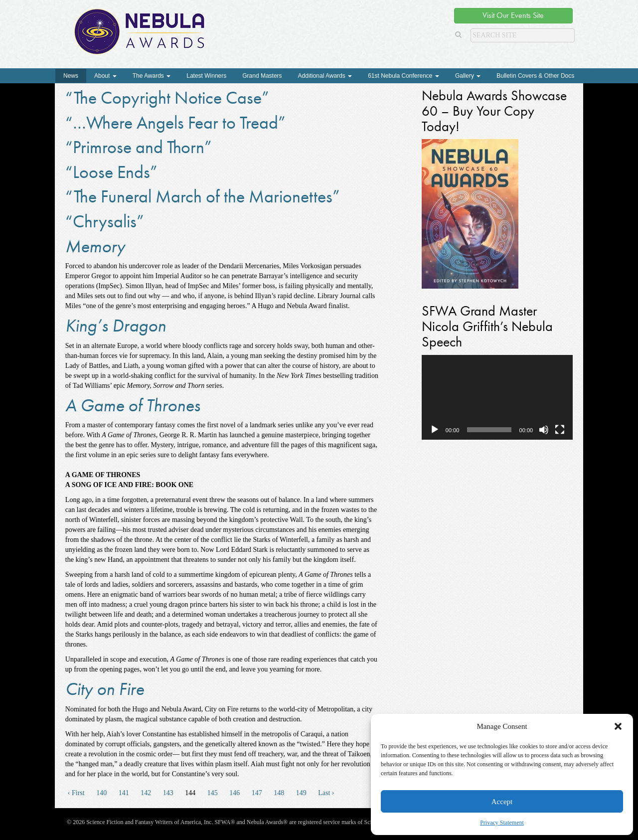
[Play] (435, 430)
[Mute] (544, 430)
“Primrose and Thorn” (139, 147)
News (71, 76)
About (105, 76)
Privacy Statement (502, 823)
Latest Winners (206, 76)
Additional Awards (325, 76)
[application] (497, 398)
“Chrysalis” (105, 221)
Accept (502, 802)
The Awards (152, 76)
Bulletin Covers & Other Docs (535, 76)
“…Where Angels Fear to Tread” (175, 123)
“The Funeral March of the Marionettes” (203, 196)
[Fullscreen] (560, 430)
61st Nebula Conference (403, 76)
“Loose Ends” (111, 172)
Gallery (468, 76)
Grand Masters (262, 76)
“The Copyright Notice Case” (167, 98)
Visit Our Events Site (513, 15)
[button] (618, 726)
